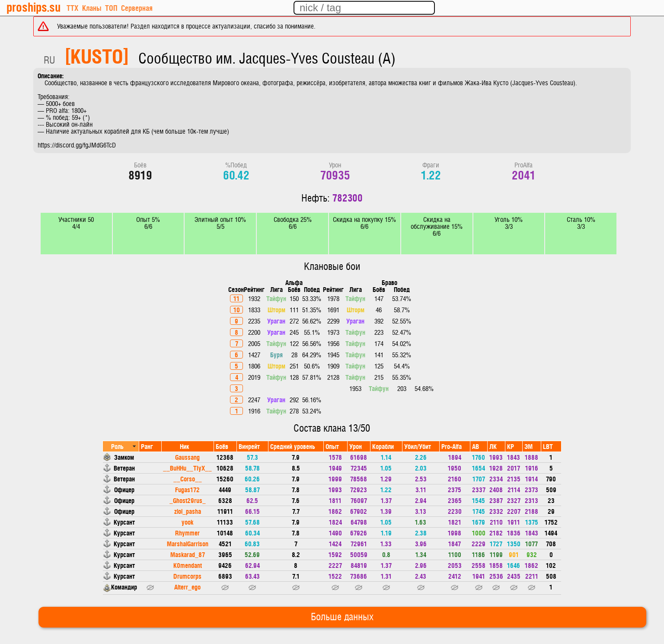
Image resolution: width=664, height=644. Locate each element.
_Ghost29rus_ (188, 500)
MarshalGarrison (188, 543)
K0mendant (188, 565)
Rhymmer (187, 533)
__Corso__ (188, 479)
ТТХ (72, 8)
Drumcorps (187, 576)
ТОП (111, 8)
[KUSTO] (97, 55)
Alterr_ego (187, 587)
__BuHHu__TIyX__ (187, 468)
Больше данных (342, 617)
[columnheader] (121, 446)
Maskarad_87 (188, 554)
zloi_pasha (188, 511)
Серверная (137, 8)
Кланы (92, 8)
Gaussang (187, 457)
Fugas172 (187, 489)
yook (187, 522)
